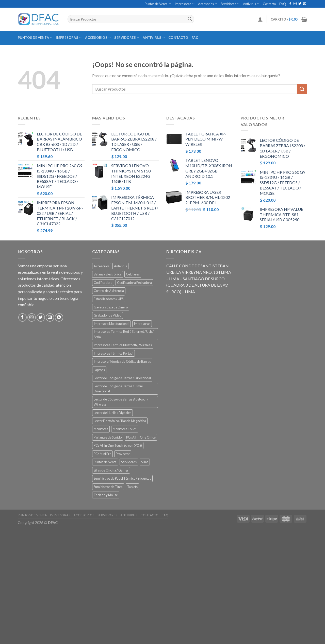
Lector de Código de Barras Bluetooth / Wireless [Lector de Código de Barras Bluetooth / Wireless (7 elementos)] (121, 402)
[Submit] (190, 19)
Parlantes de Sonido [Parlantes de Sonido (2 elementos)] (108, 437)
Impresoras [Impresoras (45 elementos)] (142, 324)
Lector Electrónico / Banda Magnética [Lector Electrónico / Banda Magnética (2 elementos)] (120, 421)
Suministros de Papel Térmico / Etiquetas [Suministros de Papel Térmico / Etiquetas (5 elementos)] (122, 478)
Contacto (269, 4)
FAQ (283, 4)
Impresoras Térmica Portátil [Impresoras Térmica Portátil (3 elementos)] (113, 353)
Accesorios (208, 4)
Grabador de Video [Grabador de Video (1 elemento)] (108, 315)
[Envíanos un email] (305, 4)
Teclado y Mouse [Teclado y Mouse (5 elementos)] (106, 495)
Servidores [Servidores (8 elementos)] (129, 462)
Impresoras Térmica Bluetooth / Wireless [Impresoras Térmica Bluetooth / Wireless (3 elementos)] (123, 345)
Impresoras (185, 4)
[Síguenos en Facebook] (290, 4)
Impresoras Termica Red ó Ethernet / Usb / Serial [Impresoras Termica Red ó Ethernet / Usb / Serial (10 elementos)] (124, 334)
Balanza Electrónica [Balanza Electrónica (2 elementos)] (108, 274)
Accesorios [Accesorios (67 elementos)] (102, 266)
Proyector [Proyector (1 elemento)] (123, 454)
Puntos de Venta (158, 4)
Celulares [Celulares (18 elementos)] (133, 274)
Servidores (230, 4)
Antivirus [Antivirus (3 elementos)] (120, 266)
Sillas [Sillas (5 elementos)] (145, 462)
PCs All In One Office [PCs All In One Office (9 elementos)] (141, 437)
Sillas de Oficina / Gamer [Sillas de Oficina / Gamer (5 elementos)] (111, 470)
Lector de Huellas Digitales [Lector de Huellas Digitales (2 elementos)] (112, 413)
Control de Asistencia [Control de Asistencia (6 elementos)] (109, 291)
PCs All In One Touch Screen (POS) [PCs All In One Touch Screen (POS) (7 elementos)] (118, 445)
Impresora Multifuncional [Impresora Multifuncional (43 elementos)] (111, 324)
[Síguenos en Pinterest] (59, 317)
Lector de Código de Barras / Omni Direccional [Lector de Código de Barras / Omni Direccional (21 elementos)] (118, 389)
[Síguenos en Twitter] (300, 4)
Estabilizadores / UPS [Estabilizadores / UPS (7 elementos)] (109, 299)
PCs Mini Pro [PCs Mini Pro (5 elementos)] (102, 454)
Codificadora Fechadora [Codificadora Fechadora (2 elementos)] (134, 283)
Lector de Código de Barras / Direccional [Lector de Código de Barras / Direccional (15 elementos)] (122, 378)
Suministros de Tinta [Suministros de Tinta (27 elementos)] (108, 487)
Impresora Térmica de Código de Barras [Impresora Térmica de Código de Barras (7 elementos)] (122, 361)
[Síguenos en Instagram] (295, 4)
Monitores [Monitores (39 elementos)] (101, 429)
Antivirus (251, 4)
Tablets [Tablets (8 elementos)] (132, 487)
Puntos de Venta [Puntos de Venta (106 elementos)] (105, 462)
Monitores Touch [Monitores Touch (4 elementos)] (125, 429)
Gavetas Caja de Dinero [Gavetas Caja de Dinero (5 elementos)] (111, 307)
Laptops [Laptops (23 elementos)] (99, 370)
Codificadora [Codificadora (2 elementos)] (103, 283)
